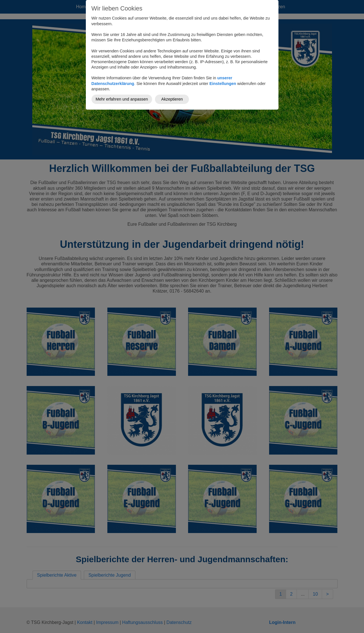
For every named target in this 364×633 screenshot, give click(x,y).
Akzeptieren (172, 99)
